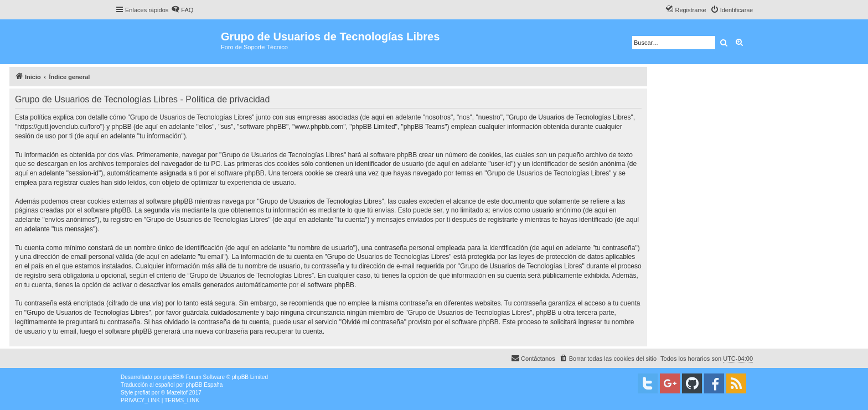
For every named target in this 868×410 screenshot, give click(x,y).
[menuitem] (182, 10)
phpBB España (204, 385)
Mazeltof (177, 393)
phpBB (172, 377)
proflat (142, 393)
